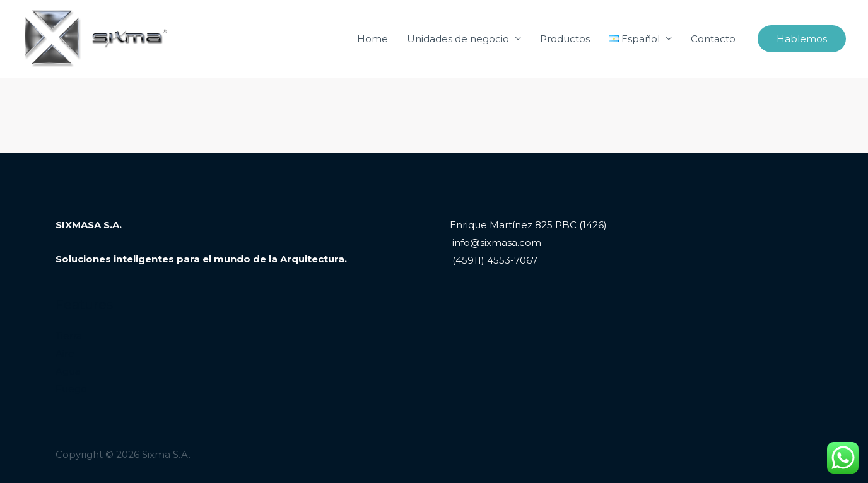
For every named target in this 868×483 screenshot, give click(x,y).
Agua (68, 371)
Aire (65, 353)
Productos (565, 39)
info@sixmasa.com (496, 242)
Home (372, 39)
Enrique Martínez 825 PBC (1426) (528, 225)
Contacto (713, 39)
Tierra (69, 336)
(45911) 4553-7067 (494, 260)
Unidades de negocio (458, 39)
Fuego (71, 389)
